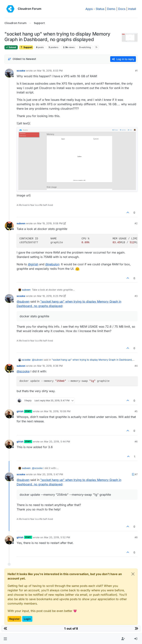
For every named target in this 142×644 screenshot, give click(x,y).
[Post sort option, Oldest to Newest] (22, 59)
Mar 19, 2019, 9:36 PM (50, 366)
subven (21, 223)
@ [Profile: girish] (33, 264)
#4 (136, 366)
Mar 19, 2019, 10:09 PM (57, 411)
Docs (122, 9)
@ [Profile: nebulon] (52, 264)
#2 (136, 223)
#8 (136, 537)
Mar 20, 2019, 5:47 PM (50, 474)
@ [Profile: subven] (23, 301)
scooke (21, 71)
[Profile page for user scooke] (9, 73)
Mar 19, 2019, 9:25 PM (50, 296)
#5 (136, 411)
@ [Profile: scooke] (23, 371)
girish (20, 411)
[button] (5, 639)
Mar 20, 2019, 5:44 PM (57, 441)
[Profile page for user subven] (9, 226)
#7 (136, 474)
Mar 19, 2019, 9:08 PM (50, 223)
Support (26, 47)
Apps (89, 9)
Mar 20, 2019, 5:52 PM (57, 537)
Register (14, 619)
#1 (136, 71)
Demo (111, 9)
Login (27, 619)
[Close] (133, 574)
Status (100, 9)
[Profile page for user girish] (9, 414)
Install (132, 9)
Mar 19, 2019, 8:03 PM (50, 71)
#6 (136, 441)
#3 (136, 296)
